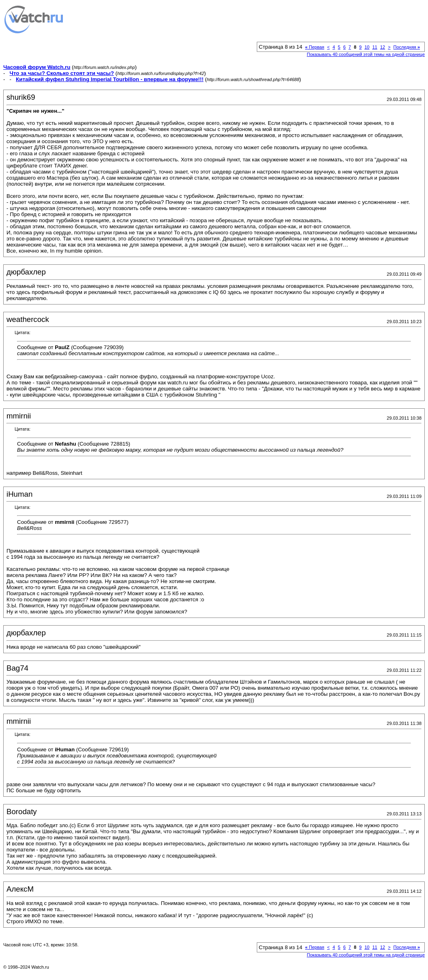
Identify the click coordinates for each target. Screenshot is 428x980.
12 (383, 47)
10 (367, 47)
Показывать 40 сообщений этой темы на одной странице (366, 54)
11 (375, 47)
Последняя (407, 47)
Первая (315, 47)
